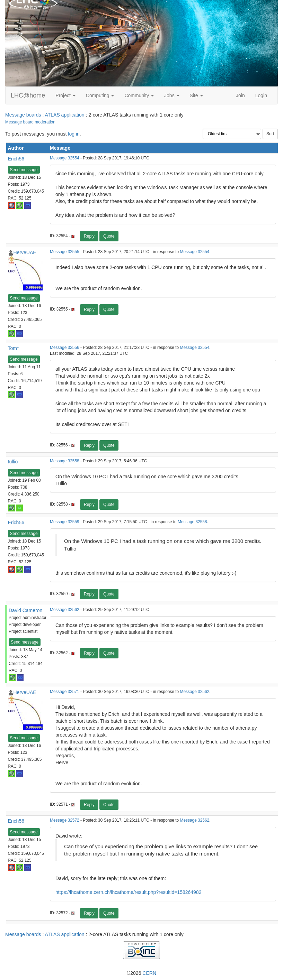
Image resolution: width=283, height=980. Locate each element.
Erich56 (16, 159)
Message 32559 (65, 522)
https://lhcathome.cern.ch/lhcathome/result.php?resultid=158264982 (128, 892)
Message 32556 (65, 348)
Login (261, 95)
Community (139, 95)
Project (65, 95)
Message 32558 (65, 461)
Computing (100, 95)
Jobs (172, 95)
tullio (13, 462)
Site (196, 95)
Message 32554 (65, 158)
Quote (109, 236)
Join (240, 95)
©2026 (141, 973)
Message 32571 (65, 692)
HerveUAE (25, 252)
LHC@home (28, 95)
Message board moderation (30, 122)
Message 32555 (65, 252)
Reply (89, 236)
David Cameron (25, 610)
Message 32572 (65, 820)
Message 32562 (65, 610)
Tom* (14, 348)
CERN (149, 973)
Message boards (23, 115)
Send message (24, 170)
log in (74, 134)
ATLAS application (64, 115)
